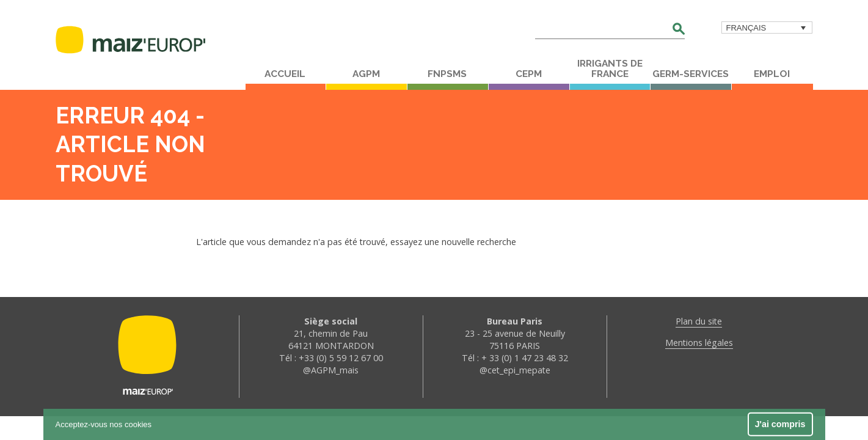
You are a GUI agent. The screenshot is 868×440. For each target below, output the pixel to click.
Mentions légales (699, 343)
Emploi (772, 74)
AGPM (366, 74)
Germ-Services (691, 74)
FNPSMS (447, 74)
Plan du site (699, 321)
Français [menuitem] (746, 28)
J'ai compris (780, 424)
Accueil (285, 74)
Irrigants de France (610, 69)
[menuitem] (767, 28)
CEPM (529, 74)
